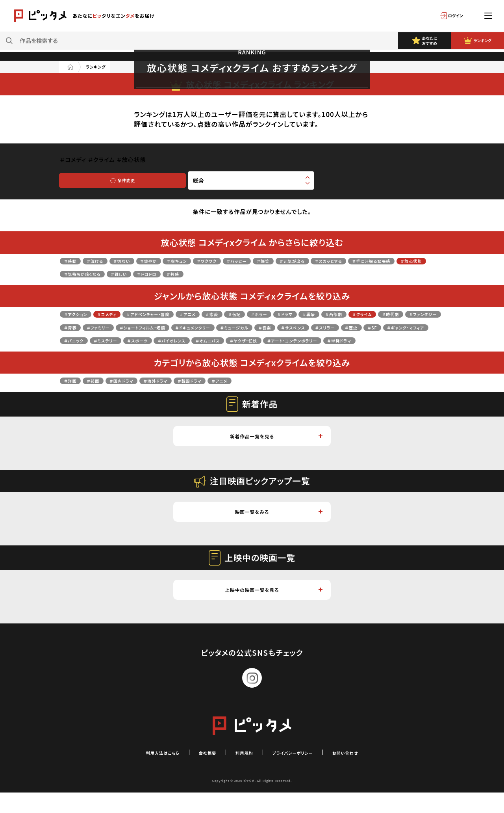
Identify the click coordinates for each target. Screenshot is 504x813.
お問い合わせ (366, 773)
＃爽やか (172, 260)
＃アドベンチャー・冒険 (175, 313)
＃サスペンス (110, 340)
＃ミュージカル (410, 327)
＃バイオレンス (83, 353)
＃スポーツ (386, 340)
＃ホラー (317, 313)
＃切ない (139, 260)
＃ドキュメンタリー (356, 327)
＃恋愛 (257, 313)
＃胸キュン (209, 260)
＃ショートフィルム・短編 (289, 327)
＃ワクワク (247, 260)
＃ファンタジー (156, 327)
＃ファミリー (231, 327)
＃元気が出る (357, 260)
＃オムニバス (131, 353)
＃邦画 (102, 393)
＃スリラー (151, 340)
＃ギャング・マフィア (253, 340)
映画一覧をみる (278, 528)
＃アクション (80, 313)
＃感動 (73, 260)
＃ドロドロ (278, 273)
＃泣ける (105, 260)
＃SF (210, 340)
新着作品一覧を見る (275, 450)
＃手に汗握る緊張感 (91, 273)
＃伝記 (285, 313)
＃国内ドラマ (138, 393)
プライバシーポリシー (301, 773)
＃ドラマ (349, 313)
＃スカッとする (404, 260)
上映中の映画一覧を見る (272, 609)
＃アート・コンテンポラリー (241, 353)
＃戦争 (380, 313)
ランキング (102, 67)
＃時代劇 (114, 327)
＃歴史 (184, 340)
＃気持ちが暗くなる (195, 273)
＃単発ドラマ (303, 353)
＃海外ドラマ (182, 393)
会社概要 (198, 773)
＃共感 (311, 273)
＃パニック (304, 340)
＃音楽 (73, 340)
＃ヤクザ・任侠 (177, 353)
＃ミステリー (344, 340)
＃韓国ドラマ (226, 393)
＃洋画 (73, 393)
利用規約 (241, 773)
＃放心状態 (143, 273)
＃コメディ (121, 313)
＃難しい (242, 273)
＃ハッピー (286, 260)
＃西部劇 (411, 313)
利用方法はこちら (143, 773)
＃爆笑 (320, 260)
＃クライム (78, 327)
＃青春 (195, 327)
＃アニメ (226, 313)
